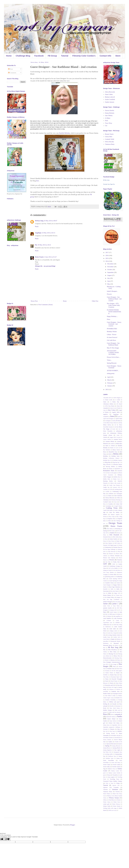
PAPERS (105, 675)
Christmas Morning (116, 500)
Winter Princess (116, 804)
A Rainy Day (115, 402)
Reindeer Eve (119, 698)
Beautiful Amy (113, 452)
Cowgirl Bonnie (118, 506)
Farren (121, 545)
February (110, 383)
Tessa (109, 775)
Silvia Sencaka (110, 142)
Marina (119, 639)
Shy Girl (105, 731)
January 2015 (114, 610)
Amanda (105, 408)
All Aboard (119, 404)
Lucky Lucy (107, 637)
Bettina (116, 454)
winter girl (106, 804)
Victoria (118, 792)
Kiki (104, 616)
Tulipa (118, 783)
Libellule (118, 623)
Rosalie (114, 704)
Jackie (105, 604)
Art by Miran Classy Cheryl (110, 423)
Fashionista (108, 547)
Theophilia (115, 775)
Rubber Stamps (108, 710)
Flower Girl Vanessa (109, 558)
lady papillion (117, 616)
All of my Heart (110, 406)
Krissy (109, 616)
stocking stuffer (109, 754)
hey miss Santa (114, 591)
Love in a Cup (112, 633)
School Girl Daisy (114, 723)
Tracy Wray (109, 123)
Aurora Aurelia (110, 110)
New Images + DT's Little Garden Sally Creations (113, 305)
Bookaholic (117, 469)
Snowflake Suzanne (108, 738)
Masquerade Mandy (115, 641)
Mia (104, 650)
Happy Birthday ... (112, 316)
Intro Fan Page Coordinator (111, 599)
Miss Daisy (113, 652)
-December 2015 (107, 398)
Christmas (106, 500)
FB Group (52, 56)
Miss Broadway (113, 650)
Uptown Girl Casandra (111, 787)
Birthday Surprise (118, 460)
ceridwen (111, 494)
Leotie (117, 620)
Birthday (106, 456)
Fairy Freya (111, 541)
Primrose (111, 689)
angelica (105, 414)
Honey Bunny (107, 595)
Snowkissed (118, 738)
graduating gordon (109, 577)
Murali (107, 660)
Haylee (105, 587)
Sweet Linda (116, 765)
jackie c (115, 604)
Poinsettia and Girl (110, 685)
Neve (119, 660)
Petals (111, 683)
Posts (11, 69)
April (109, 377)
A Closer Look (108, 400)
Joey (105, 612)
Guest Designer (107, 585)
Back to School (110, 446)
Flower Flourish (115, 556)
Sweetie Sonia (116, 767)
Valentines (115, 789)
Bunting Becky (108, 481)
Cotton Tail (119, 504)
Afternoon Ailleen (108, 404)
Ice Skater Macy (110, 597)
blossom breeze (118, 464)
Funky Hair (116, 562)
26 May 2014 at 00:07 (51, 221)
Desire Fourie (39, 257)
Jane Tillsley (109, 115)
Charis (110, 496)
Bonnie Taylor (109, 134)
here (38, 181)
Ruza (105, 714)
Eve (106, 539)
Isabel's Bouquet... (112, 291)
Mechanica (106, 643)
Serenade (105, 729)
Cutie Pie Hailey (114, 512)
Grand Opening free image (116, 581)
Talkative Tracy (111, 769)
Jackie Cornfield (110, 99)
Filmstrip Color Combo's (84, 56)
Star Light (117, 750)
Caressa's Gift (116, 487)
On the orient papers (117, 671)
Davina (105, 517)
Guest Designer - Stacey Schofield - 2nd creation (114, 324)
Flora (109, 319)
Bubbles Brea (117, 477)
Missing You (112, 654)
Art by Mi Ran (116, 421)
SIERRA (120, 731)
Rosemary (118, 706)
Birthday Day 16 (107, 460)
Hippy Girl (117, 593)
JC (120, 610)
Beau (105, 452)
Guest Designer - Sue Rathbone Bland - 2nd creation (114, 299)
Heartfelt (105, 589)
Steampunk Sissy (118, 752)
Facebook (39, 56)
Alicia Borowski (110, 92)
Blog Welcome (107, 464)
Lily (110, 625)
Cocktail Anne (107, 502)
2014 (107, 261)
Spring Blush (116, 748)
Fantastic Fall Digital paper (110, 545)
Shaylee (112, 729)
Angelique (38, 233)
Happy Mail (117, 585)
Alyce (118, 406)
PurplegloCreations (117, 694)
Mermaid (116, 643)
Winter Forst (117, 802)
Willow (105, 800)
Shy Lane (112, 731)
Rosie (105, 708)
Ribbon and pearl (114, 702)
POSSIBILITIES (112, 329)
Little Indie (113, 629)
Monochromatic (107, 658)
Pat (36, 245)
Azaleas (112, 444)
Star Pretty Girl (107, 752)
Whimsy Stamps (114, 798)
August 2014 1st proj (115, 437)
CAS (111, 489)
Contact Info (105, 56)
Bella (110, 454)
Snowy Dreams (107, 740)
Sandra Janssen (110, 102)
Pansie (118, 673)
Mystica (113, 660)
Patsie (107, 679)
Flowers (109, 294)
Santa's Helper (111, 719)
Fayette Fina (117, 547)
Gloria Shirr (109, 137)
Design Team (115, 523)
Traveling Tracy (115, 779)
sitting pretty (111, 373)
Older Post (95, 301)
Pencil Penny (114, 681)
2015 (107, 258)
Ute (106, 126)
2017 (107, 252)
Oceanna (107, 671)
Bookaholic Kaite (109, 471)
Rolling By (106, 704)
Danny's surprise (115, 514)
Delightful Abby (111, 519)
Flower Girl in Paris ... (114, 357)
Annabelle (106, 417)
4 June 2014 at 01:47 (50, 257)
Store (118, 56)
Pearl (107, 681)
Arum (118, 435)
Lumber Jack (117, 637)
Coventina (108, 506)
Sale (112, 714)
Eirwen (119, 533)
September (111, 272)
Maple (113, 639)
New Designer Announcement (112, 662)
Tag (104, 769)
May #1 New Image (113, 348)
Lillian (105, 625)
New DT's (106, 664)
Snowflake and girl (116, 735)
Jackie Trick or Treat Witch (111, 606)
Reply (37, 226)
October (110, 270)
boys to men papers (112, 473)
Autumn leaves (118, 439)
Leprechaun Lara (108, 623)
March (109, 380)
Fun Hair (108, 562)
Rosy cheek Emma (115, 708)
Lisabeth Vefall (110, 139)
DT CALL (112, 531)
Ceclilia (107, 492)
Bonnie (111, 469)
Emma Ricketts (110, 113)
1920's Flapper (117, 398)
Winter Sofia (107, 806)
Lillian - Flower (112, 335)
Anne (112, 416)
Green (118, 583)
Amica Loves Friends (115, 408)
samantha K (118, 714)
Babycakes (119, 444)
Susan (118, 758)
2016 (107, 255)
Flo (119, 551)
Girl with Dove (111, 340)
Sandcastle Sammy (111, 717)
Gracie (120, 575)
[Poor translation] (7, 839)
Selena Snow (106, 725)
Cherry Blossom (110, 498)
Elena (105, 535)
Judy (121, 612)
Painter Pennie (109, 673)
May (109, 284)
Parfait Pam (113, 675)
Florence (111, 554)
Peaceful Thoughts (117, 679)
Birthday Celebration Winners (111, 458)
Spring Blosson (107, 748)
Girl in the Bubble (113, 568)
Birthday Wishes (112, 332)
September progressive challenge (112, 727)
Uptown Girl (116, 785)
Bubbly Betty (107, 479)
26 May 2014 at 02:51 (49, 233)
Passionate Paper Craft (116, 677)
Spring (107, 746)
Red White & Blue (110, 696)
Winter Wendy (117, 806)
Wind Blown (112, 800)
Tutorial (65, 56)
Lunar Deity (106, 639)
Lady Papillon (107, 618)
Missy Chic (117, 656)
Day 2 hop (112, 517)
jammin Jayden (107, 608)
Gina (104, 568)
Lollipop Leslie (113, 631)
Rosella (112, 706)
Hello (112, 589)
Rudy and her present (115, 712)
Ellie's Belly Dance (117, 537)
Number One (111, 669)
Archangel (108, 421)
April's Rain (119, 419)
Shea (119, 729)
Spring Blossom (112, 363)
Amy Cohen (112, 410)
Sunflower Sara (112, 756)
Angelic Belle (116, 412)
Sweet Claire (107, 765)
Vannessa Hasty (110, 144)
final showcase (112, 552)
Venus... (109, 360)
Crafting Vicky (112, 508)
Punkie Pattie (107, 694)
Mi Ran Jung (39, 221)
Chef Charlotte (118, 496)
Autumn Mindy (110, 441)
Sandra (120, 716)
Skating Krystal (110, 733)
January (110, 386)
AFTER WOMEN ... (113, 371)
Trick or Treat (109, 783)
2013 (107, 389)
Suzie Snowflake (109, 760)
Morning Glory (118, 658)
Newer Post (34, 301)
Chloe (118, 498)
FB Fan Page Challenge (109, 549)
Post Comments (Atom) (46, 305)
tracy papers (111, 777)
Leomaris (109, 620)
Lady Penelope (118, 618)
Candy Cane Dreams (115, 485)
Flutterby (120, 560)
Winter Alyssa (107, 802)
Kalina (119, 614)
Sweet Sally (106, 767)
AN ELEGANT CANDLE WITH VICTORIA (113, 353)
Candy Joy (106, 487)
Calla (105, 485)
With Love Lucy (112, 810)
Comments (12, 73)
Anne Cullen (109, 94)
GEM (114, 564)
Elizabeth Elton (107, 537)
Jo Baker (108, 118)
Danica (105, 514)
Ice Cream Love (118, 595)
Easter (112, 533)
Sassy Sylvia (113, 721)
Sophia (110, 742)
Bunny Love (117, 479)
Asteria (105, 437)
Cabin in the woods (115, 483)
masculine (106, 641)
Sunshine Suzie (110, 758)
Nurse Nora (119, 669)
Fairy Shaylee (109, 543)
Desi (110, 521)
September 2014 (116, 725)
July (109, 278)
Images (119, 597)
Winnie (119, 800)
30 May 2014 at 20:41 (44, 245)
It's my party (117, 602)
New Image (113, 664)
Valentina (105, 790)
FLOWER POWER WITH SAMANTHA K (114, 312)
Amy (104, 410)
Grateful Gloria (109, 583)
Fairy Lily (119, 541)
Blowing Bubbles (110, 467)
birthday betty (116, 456)
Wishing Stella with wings (110, 808)
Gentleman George (115, 566)
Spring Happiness (108, 750)
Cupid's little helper (108, 510)
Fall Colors (117, 543)
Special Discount (111, 744)
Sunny (120, 756)
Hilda (110, 593)
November (111, 267)
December (110, 264)
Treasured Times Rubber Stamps (113, 781)
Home (9, 56)
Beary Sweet (116, 450)
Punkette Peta (115, 691)
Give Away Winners (108, 572)
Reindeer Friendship (110, 700)
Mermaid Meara (108, 645)
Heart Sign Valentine (114, 587)
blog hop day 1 (117, 462)
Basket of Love (114, 448)
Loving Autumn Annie (114, 635)
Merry (117, 645)
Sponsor (120, 744)
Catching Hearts (118, 489)
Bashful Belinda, (65, 133)
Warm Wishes (107, 794)
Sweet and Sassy (116, 763)
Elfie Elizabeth (114, 535)
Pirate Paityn (119, 683)
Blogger (73, 825)
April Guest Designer (108, 419)
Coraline (111, 504)
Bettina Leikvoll (110, 97)
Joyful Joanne (113, 612)
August (110, 275)
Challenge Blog (23, 56)
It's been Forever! (112, 337)
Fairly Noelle (113, 539)
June (109, 281)
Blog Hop (108, 462)
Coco (115, 502)
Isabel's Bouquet (108, 602)
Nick (107, 121)
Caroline (105, 489)
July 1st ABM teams (110, 614)
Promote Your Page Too (109, 184)
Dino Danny (110, 529)
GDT (105, 564)
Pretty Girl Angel (113, 687)
